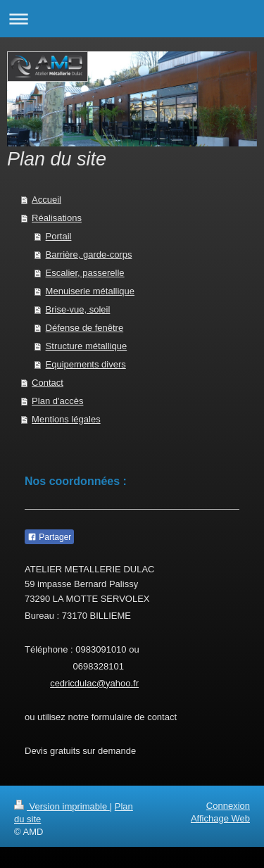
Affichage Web (220, 818)
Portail (59, 236)
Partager (49, 537)
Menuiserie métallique (90, 291)
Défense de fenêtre (85, 328)
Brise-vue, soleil (78, 309)
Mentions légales (66, 419)
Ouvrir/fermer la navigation (132, 19)
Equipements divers (86, 364)
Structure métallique (87, 346)
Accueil (46, 200)
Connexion (228, 806)
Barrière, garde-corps (89, 254)
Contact (48, 383)
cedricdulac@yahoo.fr (94, 683)
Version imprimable (62, 806)
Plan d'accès (57, 401)
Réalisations (57, 218)
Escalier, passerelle (85, 273)
